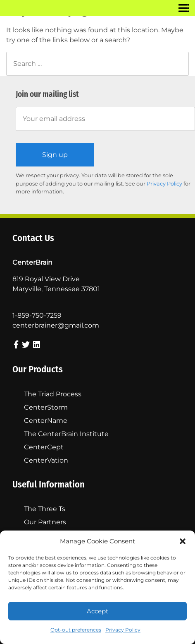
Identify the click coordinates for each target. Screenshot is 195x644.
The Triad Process (53, 394)
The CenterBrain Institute (66, 434)
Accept (97, 611)
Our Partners (45, 522)
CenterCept (44, 447)
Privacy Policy (123, 630)
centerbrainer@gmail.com (56, 325)
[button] (183, 541)
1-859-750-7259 (37, 315)
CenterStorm (46, 407)
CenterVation (46, 460)
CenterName (46, 421)
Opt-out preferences (76, 630)
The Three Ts (45, 509)
